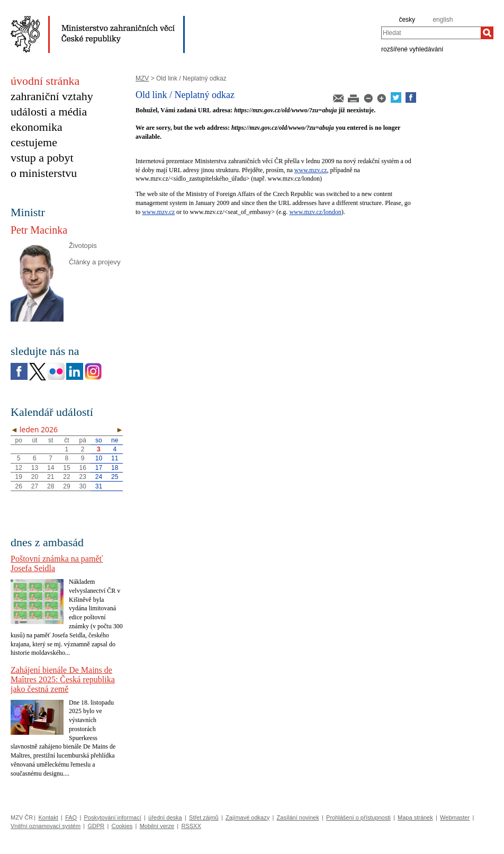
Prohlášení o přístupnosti (358, 817)
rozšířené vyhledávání (412, 49)
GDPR (96, 826)
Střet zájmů (204, 817)
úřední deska (165, 817)
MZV (142, 78)
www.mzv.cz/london (315, 212)
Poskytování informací (113, 817)
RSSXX (191, 826)
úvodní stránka (45, 81)
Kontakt (48, 817)
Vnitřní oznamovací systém (46, 826)
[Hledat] (487, 33)
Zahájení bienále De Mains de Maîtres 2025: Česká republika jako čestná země (63, 679)
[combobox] (431, 33)
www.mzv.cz (311, 170)
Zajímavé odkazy (247, 817)
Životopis (83, 246)
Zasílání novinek (298, 817)
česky (407, 20)
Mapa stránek (415, 817)
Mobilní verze (157, 826)
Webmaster (455, 817)
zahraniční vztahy (52, 96)
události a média (49, 112)
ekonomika (37, 127)
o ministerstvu (44, 173)
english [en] (443, 20)
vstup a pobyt (42, 158)
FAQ (71, 817)
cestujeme (34, 142)
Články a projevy (94, 262)
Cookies (122, 826)
